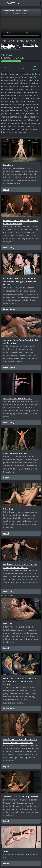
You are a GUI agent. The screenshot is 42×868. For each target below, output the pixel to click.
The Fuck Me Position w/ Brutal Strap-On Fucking (21, 797)
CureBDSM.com (11, 3)
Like (7, 68)
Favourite (35, 68)
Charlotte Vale (28, 45)
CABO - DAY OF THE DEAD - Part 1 (16, 454)
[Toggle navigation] (37, 3)
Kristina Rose (8, 624)
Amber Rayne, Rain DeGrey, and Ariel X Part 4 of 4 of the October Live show (21, 222)
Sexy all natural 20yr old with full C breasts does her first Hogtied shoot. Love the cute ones (20, 741)
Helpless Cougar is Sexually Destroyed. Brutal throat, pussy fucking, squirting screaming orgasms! (19, 681)
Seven (5, 851)
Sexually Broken (9, 309)
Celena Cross (8, 509)
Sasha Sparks (8, 165)
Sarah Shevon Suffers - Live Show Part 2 (18, 398)
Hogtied (6, 189)
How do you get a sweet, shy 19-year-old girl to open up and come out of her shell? (20, 566)
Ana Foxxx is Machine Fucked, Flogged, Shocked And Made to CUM (21, 342)
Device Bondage (22, 11)
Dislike (21, 68)
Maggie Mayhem (13, 48)
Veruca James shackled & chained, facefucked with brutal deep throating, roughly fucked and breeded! (20, 282)
